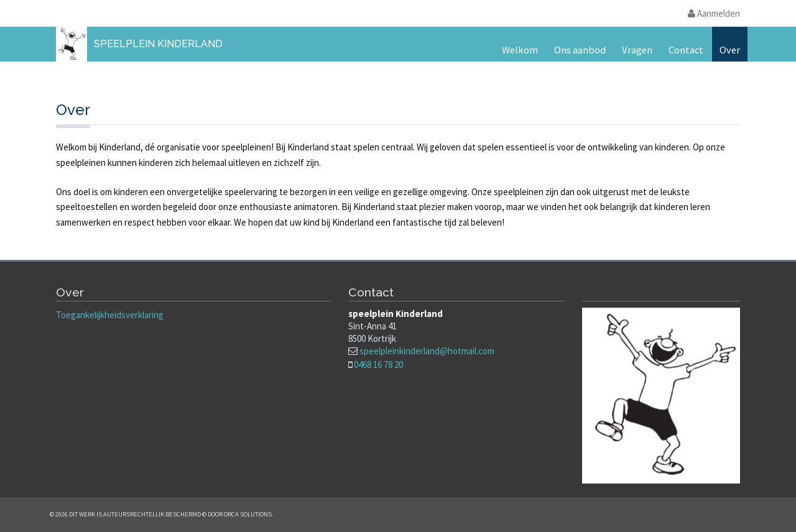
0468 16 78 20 (378, 365)
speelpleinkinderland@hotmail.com (427, 351)
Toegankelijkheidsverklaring (110, 315)
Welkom (520, 50)
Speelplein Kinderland (158, 44)
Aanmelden (714, 13)
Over (730, 50)
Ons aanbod (580, 50)
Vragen (637, 50)
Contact (686, 50)
